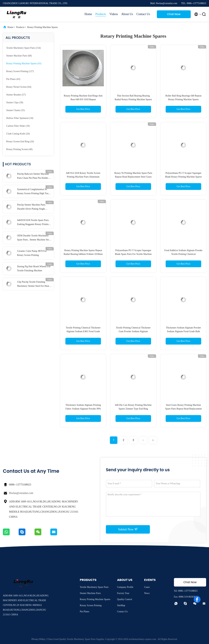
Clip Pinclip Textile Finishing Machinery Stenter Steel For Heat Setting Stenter (33, 284)
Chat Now (174, 14)
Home (88, 14)
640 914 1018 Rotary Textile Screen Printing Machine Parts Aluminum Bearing (83, 177)
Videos (114, 14)
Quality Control (124, 599)
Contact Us (143, 14)
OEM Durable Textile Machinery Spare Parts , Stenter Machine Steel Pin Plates (34, 238)
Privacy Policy (38, 639)
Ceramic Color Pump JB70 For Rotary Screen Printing (32, 253)
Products (101, 14)
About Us (127, 14)
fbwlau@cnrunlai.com (21, 493)
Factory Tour (123, 593)
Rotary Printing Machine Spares (43, 27)
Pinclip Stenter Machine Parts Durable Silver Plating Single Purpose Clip (31, 207)
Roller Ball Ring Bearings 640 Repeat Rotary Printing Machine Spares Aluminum (184, 99)
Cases (147, 587)
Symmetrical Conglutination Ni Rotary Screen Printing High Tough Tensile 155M (34, 192)
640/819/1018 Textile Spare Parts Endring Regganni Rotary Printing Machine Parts (33, 223)
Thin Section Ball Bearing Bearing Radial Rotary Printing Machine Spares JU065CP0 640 (133, 99)
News (147, 593)
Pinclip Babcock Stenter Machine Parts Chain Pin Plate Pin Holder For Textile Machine (33, 176)
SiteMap (121, 605)
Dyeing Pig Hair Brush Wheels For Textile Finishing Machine (34, 269)
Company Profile (125, 587)
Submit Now (128, 529)
